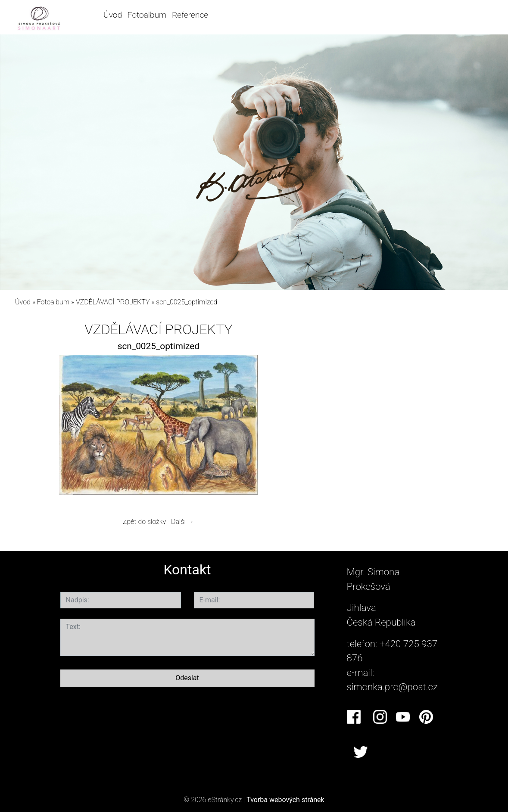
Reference (190, 15)
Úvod (113, 15)
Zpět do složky (144, 522)
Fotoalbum (147, 15)
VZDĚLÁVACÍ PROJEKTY (113, 302)
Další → (183, 522)
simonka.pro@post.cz (392, 687)
